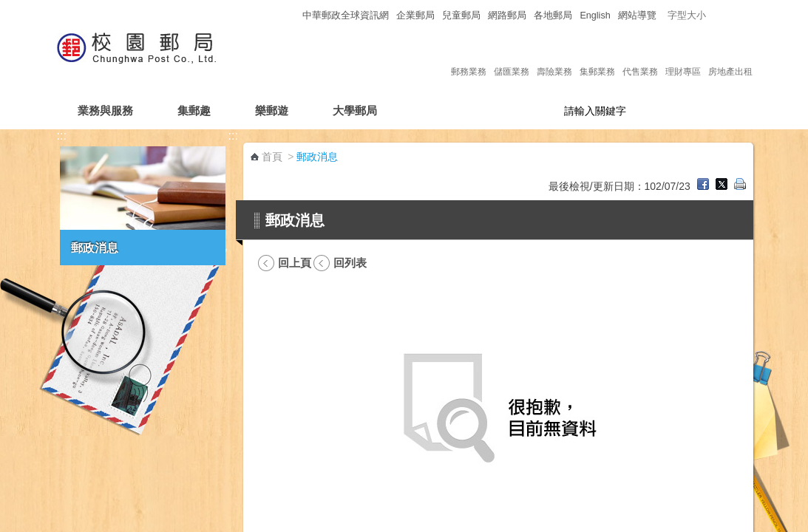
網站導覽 (637, 16)
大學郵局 (355, 110)
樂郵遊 (272, 110)
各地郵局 (553, 16)
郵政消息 (95, 248)
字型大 (743, 15)
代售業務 (640, 56)
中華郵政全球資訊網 (346, 16)
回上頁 (295, 263)
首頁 (272, 157)
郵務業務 (469, 56)
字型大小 (687, 16)
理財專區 (683, 56)
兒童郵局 (461, 16)
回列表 (350, 263)
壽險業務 (554, 56)
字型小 (715, 15)
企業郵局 (415, 16)
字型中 (729, 15)
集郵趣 (194, 110)
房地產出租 (730, 56)
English (595, 16)
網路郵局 (507, 16)
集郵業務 (597, 56)
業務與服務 (105, 110)
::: (290, 15)
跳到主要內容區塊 (8, 8)
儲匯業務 (512, 56)
